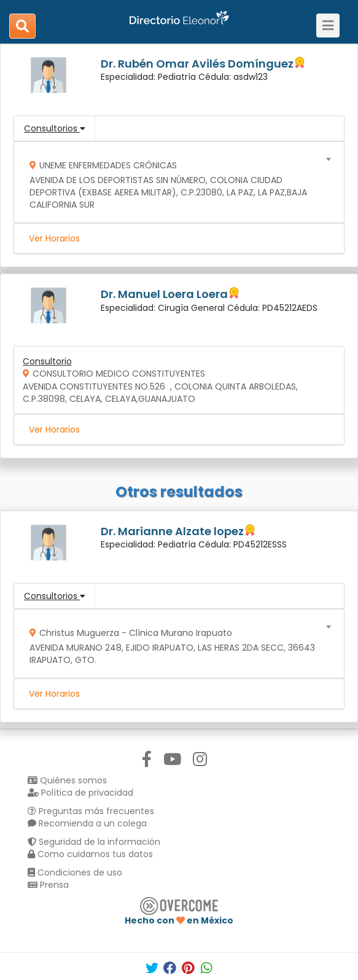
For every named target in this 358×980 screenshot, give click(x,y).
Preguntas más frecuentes (91, 811)
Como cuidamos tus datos (90, 854)
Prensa (48, 885)
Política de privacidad (80, 793)
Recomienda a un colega (87, 823)
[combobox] (175, 182)
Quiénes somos (67, 780)
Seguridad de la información (94, 842)
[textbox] (175, 182)
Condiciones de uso (75, 872)
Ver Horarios (54, 238)
